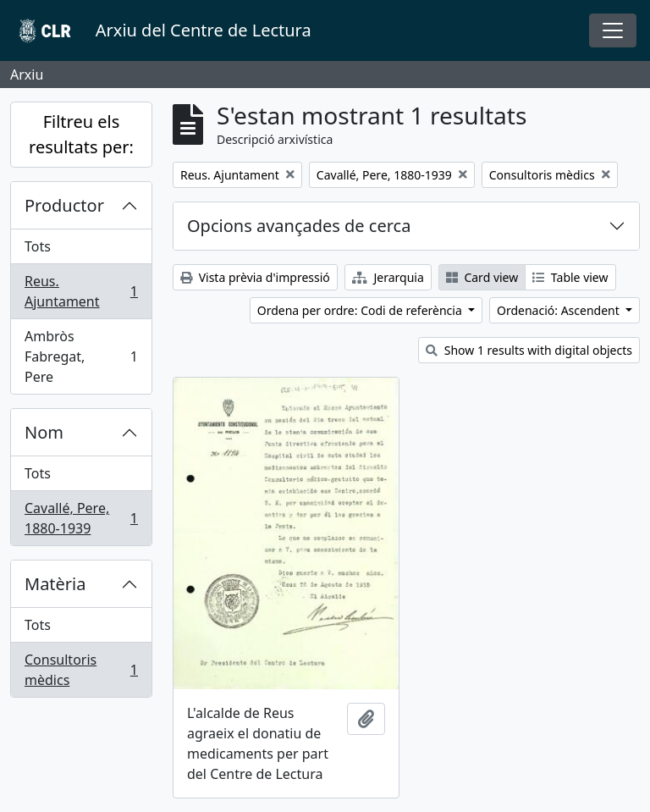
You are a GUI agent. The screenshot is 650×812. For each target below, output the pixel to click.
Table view (570, 277)
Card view (482, 277)
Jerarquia (388, 277)
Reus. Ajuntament (81, 291)
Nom (44, 432)
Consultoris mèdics (81, 670)
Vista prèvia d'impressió (255, 277)
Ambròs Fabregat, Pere (81, 356)
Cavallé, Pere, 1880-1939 (81, 518)
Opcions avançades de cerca (299, 226)
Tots (38, 246)
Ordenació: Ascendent (559, 310)
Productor (64, 205)
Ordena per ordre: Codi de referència (361, 310)
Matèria (55, 584)
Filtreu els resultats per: (81, 134)
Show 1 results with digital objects (529, 350)
